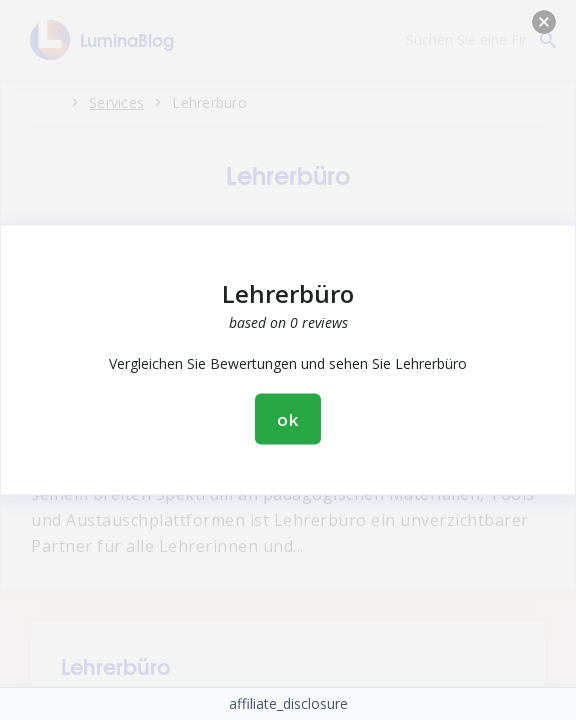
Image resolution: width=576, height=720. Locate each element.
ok (288, 419)
